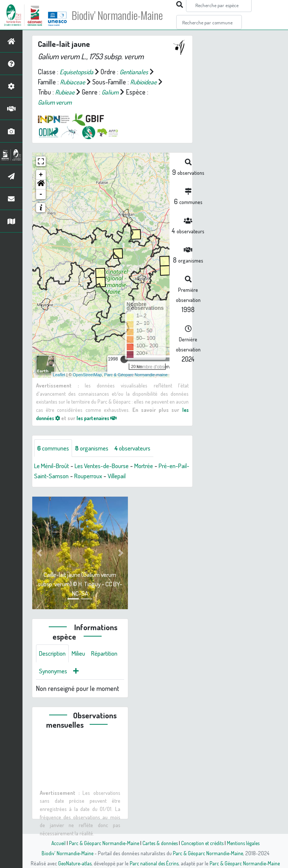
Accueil (54, 843)
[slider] (124, 359)
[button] (41, 185)
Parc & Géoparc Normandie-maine (136, 375)
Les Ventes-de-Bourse (109, 466)
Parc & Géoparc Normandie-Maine (101, 843)
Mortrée (156, 466)
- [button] (41, 194)
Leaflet (59, 375)
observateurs (141, 448)
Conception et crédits (203, 843)
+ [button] (41, 175)
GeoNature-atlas (73, 863)
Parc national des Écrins (154, 863)
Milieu (82, 654)
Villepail (145, 476)
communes (55, 448)
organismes (97, 448)
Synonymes (90, 672)
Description (54, 654)
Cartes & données (159, 843)
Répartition (54, 672)
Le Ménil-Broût (54, 466)
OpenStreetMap (87, 375)
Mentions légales (246, 843)
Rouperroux (114, 476)
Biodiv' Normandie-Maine (123, 15)
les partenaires (102, 418)
